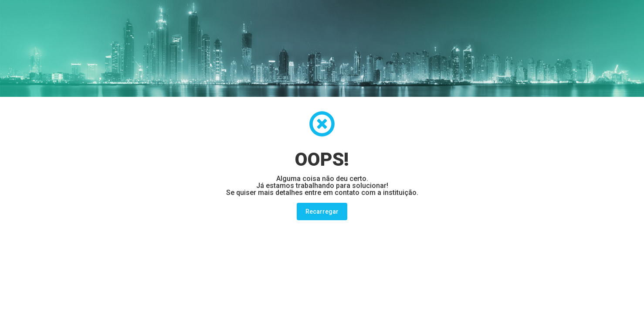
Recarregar (322, 212)
